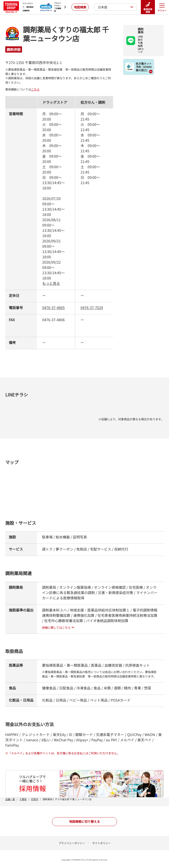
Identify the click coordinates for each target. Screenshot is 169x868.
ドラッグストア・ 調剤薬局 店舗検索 (18, 7)
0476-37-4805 (53, 308)
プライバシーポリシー (72, 843)
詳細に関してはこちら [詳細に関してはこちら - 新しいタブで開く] (58, 627)
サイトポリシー (101, 843)
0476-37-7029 (92, 308)
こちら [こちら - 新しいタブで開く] (35, 89)
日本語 (116, 7)
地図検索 (80, 7)
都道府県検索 (148, 7)
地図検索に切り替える (84, 821)
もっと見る (51, 283)
